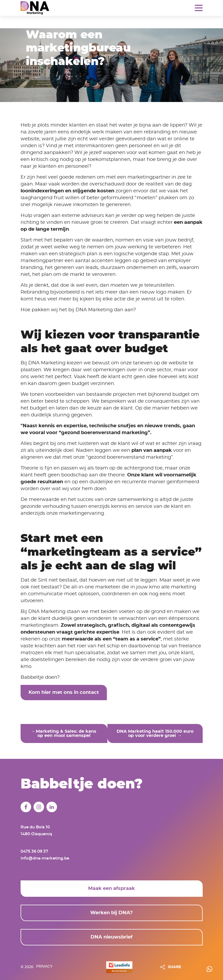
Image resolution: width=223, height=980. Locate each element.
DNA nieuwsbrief (111, 936)
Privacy (44, 966)
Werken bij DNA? (111, 912)
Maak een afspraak (111, 888)
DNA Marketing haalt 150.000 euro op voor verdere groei (155, 733)
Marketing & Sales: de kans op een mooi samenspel (66, 733)
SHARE (174, 966)
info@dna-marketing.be (45, 857)
